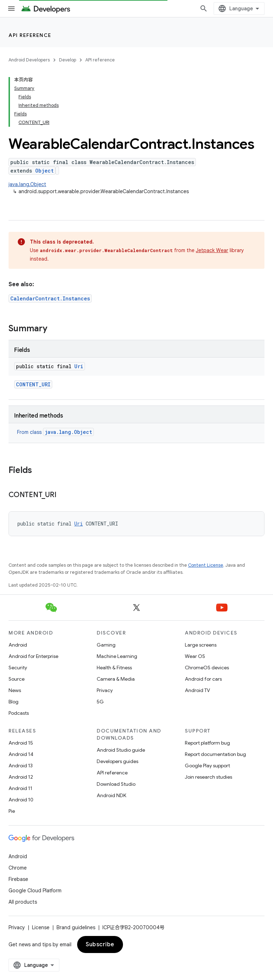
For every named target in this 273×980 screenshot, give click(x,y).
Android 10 (21, 800)
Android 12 (21, 777)
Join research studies (208, 777)
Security (18, 668)
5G (100, 702)
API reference (30, 35)
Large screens (201, 645)
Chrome (18, 868)
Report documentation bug (215, 754)
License (41, 927)
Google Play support (207, 766)
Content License (206, 565)
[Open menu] (11, 9)
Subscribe (100, 944)
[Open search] (204, 9)
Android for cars (203, 679)
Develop (68, 60)
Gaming (106, 645)
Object (44, 171)
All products (23, 902)
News (15, 690)
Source (17, 679)
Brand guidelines (76, 927)
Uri (79, 366)
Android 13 (21, 766)
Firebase (18, 879)
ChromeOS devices (207, 668)
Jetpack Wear (212, 250)
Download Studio (116, 784)
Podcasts (19, 713)
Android (18, 645)
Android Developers (29, 60)
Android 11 (20, 788)
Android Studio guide (121, 750)
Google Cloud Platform (35, 891)
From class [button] (55, 432)
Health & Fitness (114, 668)
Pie (12, 811)
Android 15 (21, 743)
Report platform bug (207, 743)
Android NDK (111, 795)
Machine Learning (117, 656)
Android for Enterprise (33, 656)
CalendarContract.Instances (50, 298)
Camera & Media (116, 679)
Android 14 (21, 754)
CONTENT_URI (33, 384)
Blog (14, 702)
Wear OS (195, 656)
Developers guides (117, 761)
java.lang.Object (27, 184)
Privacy (105, 690)
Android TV (197, 690)
